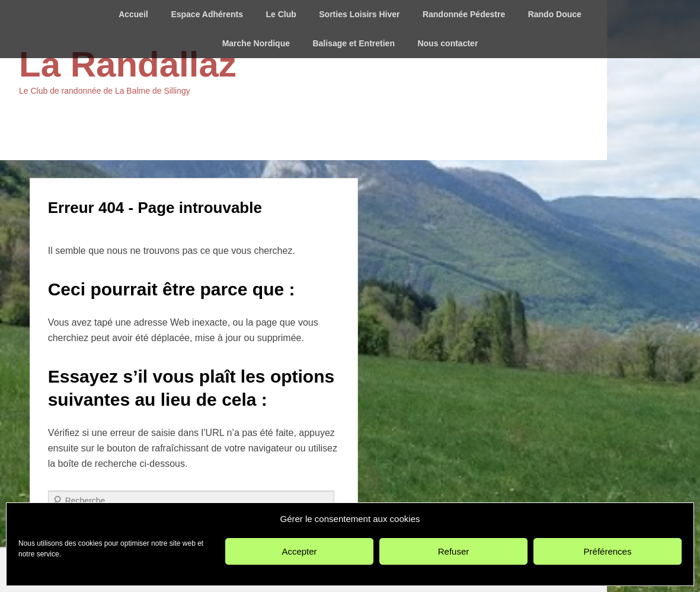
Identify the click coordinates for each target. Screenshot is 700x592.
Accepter (299, 551)
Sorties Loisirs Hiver (359, 14)
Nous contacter (448, 43)
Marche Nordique (256, 43)
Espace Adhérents (207, 14)
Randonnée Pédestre (464, 14)
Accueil (133, 14)
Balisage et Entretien (354, 43)
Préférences (608, 551)
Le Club (281, 14)
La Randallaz (128, 64)
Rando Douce (555, 14)
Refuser (454, 551)
